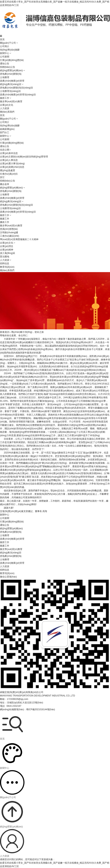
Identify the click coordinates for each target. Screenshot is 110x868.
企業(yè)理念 (7, 246)
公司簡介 (5, 46)
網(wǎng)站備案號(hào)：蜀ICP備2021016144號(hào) (27, 709)
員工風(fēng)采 (8, 253)
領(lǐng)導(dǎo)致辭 (10, 50)
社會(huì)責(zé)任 (9, 174)
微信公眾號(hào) (8, 577)
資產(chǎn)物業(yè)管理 (12, 81)
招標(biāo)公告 (8, 67)
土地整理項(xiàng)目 (10, 91)
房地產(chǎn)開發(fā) (11, 74)
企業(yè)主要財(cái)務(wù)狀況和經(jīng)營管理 (24, 157)
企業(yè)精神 (7, 250)
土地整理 (5, 77)
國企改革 (5, 184)
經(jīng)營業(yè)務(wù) (11, 70)
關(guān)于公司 (8, 43)
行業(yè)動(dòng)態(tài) (12, 60)
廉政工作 (5, 222)
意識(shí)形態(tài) (9, 229)
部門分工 (5, 133)
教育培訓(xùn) (7, 267)
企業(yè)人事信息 (9, 160)
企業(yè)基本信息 (9, 153)
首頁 (2, 39)
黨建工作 (5, 219)
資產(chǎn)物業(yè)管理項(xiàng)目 (18, 95)
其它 (2, 177)
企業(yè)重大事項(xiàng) (12, 164)
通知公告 (5, 64)
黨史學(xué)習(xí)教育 (11, 101)
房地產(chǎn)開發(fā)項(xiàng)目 (17, 88)
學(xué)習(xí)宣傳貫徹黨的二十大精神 (19, 239)
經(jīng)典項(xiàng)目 (11, 84)
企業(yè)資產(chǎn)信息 (12, 167)
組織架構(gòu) (7, 129)
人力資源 (5, 108)
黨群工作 (5, 98)
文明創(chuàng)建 (9, 232)
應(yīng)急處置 (8, 170)
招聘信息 (5, 263)
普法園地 (5, 257)
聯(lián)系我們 (7, 112)
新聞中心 (5, 53)
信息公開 (5, 150)
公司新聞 (5, 57)
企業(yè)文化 (7, 105)
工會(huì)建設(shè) (10, 236)
